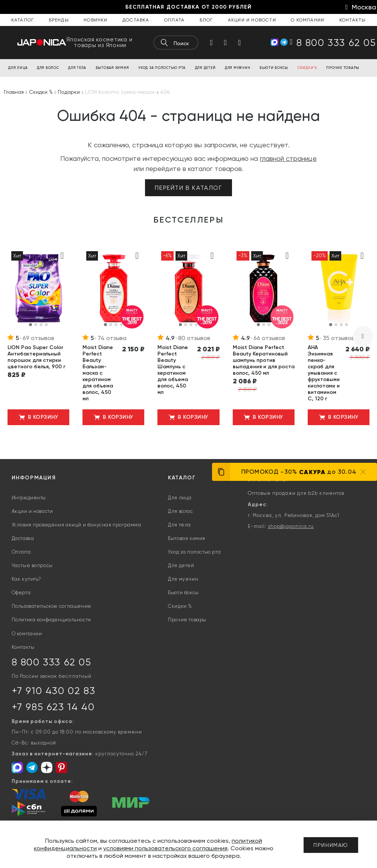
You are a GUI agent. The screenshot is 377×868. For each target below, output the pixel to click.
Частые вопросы (32, 565)
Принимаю (331, 845)
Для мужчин (183, 579)
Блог (206, 20)
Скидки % (180, 606)
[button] (31, 325)
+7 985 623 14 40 (53, 707)
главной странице (288, 158)
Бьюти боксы (183, 593)
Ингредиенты (29, 498)
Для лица (180, 498)
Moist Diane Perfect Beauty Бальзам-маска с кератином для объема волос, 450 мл (98, 373)
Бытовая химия (187, 538)
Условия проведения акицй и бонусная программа (76, 525)
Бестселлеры (189, 220)
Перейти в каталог (188, 188)
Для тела (179, 525)
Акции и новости (252, 20)
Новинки (95, 20)
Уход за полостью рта (194, 552)
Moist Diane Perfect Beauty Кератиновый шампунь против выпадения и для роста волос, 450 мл (264, 360)
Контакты (353, 20)
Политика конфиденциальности (51, 620)
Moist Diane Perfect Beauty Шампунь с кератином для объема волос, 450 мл (173, 370)
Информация (34, 478)
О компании (308, 20)
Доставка (136, 20)
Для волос (180, 511)
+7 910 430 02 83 (54, 691)
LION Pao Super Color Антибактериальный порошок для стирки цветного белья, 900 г (37, 357)
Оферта (21, 593)
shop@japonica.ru (291, 526)
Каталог (23, 20)
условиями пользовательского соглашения (165, 848)
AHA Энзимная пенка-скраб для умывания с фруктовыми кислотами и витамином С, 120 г (324, 373)
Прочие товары (187, 620)
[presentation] (363, 336)
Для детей (181, 565)
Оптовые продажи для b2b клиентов (296, 493)
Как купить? (27, 579)
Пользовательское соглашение (52, 606)
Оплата (174, 20)
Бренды (59, 20)
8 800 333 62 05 (52, 662)
